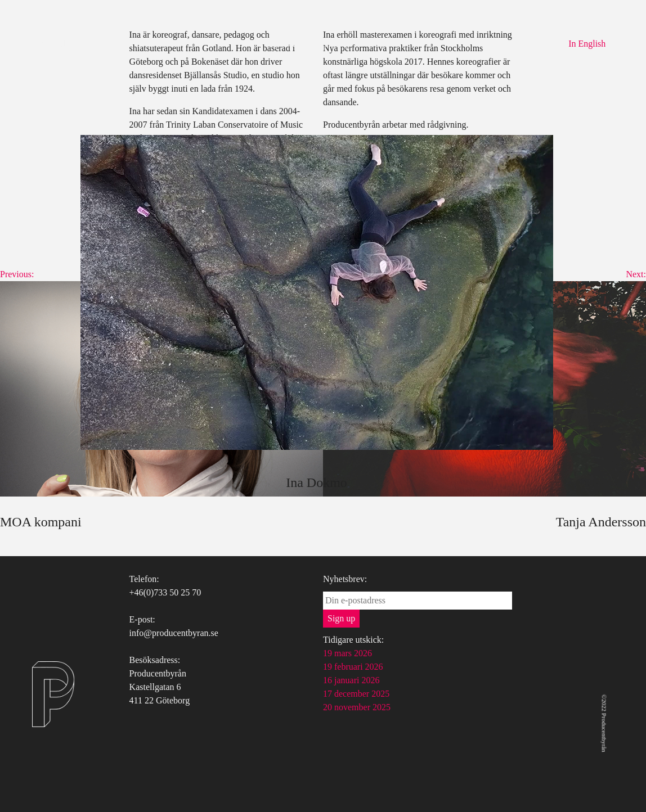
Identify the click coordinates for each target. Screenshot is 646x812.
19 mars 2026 (347, 653)
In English (587, 44)
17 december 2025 (356, 694)
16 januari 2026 (351, 680)
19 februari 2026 (353, 667)
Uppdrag (333, 44)
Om (245, 44)
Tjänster (285, 44)
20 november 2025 (357, 707)
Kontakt (382, 44)
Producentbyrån (55, 44)
